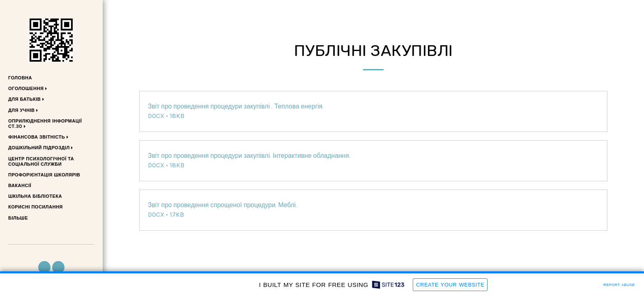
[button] (29, 89)
